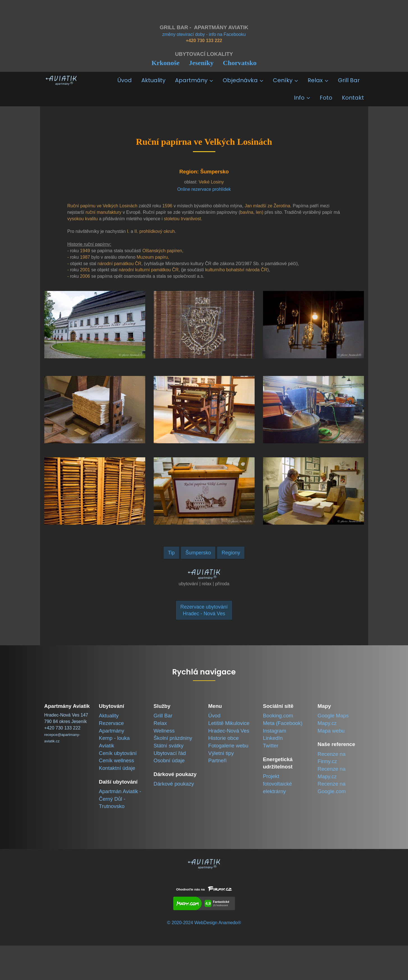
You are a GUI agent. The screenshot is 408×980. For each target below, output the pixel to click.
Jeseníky (201, 63)
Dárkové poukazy (174, 784)
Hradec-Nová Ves (229, 731)
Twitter (271, 746)
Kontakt (353, 98)
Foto (326, 98)
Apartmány (194, 80)
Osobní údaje (169, 760)
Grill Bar (349, 80)
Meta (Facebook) (283, 723)
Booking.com (278, 716)
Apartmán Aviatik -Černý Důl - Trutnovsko (120, 799)
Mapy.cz (327, 723)
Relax (318, 80)
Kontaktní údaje (117, 768)
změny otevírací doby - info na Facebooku (204, 34)
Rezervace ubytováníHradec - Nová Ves (204, 610)
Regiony (231, 553)
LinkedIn (273, 738)
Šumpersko (198, 553)
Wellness (164, 731)
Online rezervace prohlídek (204, 189)
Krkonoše (165, 63)
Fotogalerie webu (228, 746)
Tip (171, 553)
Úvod (125, 80)
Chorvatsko (240, 63)
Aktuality (153, 80)
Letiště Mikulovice (229, 723)
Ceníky (285, 80)
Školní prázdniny (173, 738)
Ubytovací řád (170, 753)
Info (302, 98)
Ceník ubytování (118, 753)
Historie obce (224, 738)
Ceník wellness (117, 760)
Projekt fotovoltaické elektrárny (278, 784)
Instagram (275, 731)
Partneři (217, 760)
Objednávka (243, 80)
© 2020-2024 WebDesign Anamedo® (204, 923)
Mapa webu (331, 731)
